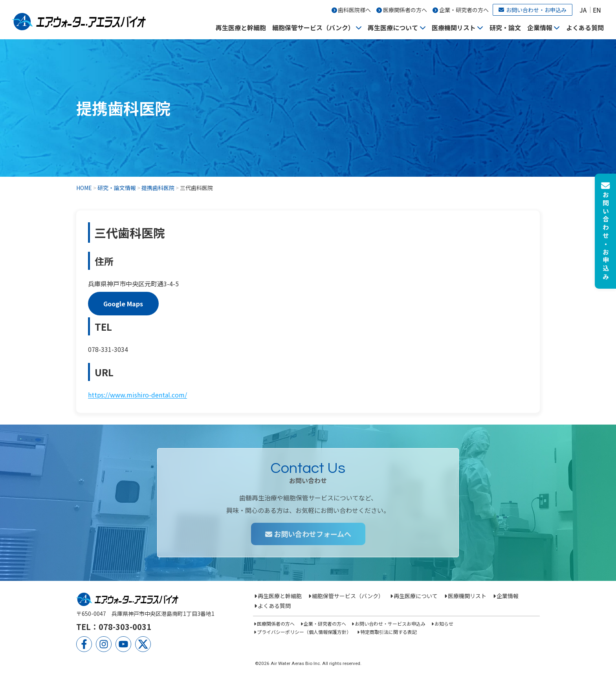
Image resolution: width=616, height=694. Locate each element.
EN (597, 10)
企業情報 (540, 27)
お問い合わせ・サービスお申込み (390, 624)
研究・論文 (505, 27)
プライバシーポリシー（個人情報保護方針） (304, 632)
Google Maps (123, 304)
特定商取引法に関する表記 (389, 632)
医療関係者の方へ (405, 10)
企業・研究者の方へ (464, 10)
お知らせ (444, 624)
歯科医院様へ (354, 10)
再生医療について (393, 27)
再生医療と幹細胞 (241, 27)
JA (583, 10)
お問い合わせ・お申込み (533, 10)
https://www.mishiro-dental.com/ (137, 395)
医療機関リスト (454, 27)
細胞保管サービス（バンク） (313, 27)
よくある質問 (585, 27)
